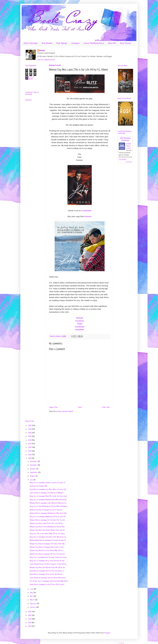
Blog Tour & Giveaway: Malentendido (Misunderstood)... (48, 500)
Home (80, 407)
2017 (30, 458)
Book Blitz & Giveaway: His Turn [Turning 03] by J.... (47, 571)
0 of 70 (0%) (122, 160)
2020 (30, 447)
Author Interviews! (31, 43)
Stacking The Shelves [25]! (38, 486)
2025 (30, 429)
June (32, 589)
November (34, 465)
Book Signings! (62, 43)
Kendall (42, 51)
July (32, 480)
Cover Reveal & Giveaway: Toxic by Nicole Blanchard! (48, 578)
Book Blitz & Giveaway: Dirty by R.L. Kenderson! (46, 574)
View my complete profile (46, 60)
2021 (30, 444)
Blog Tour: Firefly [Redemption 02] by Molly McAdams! (48, 506)
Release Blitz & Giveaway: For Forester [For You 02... (47, 520)
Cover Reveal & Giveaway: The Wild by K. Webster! (46, 493)
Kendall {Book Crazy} (129, 146)
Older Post (106, 407)
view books (129, 162)
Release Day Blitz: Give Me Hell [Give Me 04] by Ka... (47, 568)
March (33, 600)
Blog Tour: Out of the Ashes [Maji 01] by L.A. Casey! (47, 534)
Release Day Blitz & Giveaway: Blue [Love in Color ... (47, 547)
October (33, 469)
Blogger (107, 633)
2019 (30, 451)
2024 (30, 433)
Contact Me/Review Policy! (94, 43)
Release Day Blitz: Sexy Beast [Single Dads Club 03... (47, 530)
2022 (30, 440)
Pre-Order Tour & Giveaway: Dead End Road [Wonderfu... (49, 581)
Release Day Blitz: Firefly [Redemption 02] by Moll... (47, 527)
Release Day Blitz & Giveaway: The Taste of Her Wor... (47, 544)
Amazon (88, 216)
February (34, 604)
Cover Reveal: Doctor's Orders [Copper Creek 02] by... (48, 564)
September (34, 472)
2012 (30, 626)
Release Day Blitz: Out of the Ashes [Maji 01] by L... (47, 551)
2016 (30, 612)
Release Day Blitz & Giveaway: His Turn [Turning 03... (47, 554)
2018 (30, 455)
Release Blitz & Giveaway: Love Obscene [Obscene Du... (48, 503)
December (34, 462)
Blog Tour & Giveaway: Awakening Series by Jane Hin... (48, 517)
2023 (30, 436)
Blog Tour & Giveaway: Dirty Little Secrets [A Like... (47, 561)
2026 (30, 426)
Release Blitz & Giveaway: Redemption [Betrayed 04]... (48, 513)
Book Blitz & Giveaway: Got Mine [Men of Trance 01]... (48, 490)
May (32, 593)
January (33, 607)
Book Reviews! (47, 43)
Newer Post (54, 407)
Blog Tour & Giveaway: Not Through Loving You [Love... (48, 557)
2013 (30, 623)
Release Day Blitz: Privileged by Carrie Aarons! (46, 510)
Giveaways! (75, 43)
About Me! (112, 43)
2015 (30, 615)
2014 (30, 619)
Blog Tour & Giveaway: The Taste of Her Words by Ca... (48, 537)
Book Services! (126, 43)
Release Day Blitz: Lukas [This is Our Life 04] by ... (47, 523)
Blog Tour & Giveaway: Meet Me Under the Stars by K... (49, 496)
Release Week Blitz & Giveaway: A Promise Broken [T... (48, 540)
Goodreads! (86, 211)
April (32, 596)
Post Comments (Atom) (66, 411)
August (33, 476)
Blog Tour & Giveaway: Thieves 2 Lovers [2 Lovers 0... (48, 483)
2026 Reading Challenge (125, 139)
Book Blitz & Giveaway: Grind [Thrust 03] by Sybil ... (47, 585)
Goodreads (80, 327)
